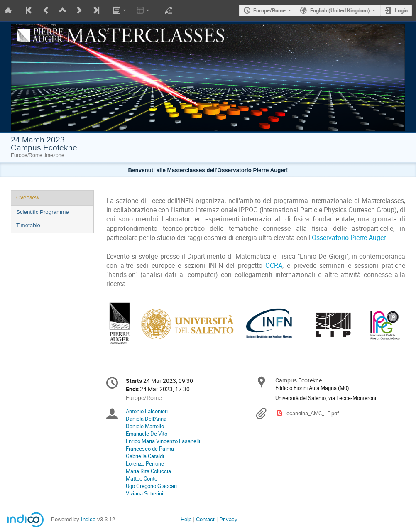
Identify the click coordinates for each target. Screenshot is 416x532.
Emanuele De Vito (147, 434)
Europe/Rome (269, 10)
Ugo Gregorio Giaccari (151, 486)
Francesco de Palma (150, 449)
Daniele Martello (145, 426)
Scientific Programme (43, 212)
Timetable (28, 225)
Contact (205, 519)
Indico (88, 519)
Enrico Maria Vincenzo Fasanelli (163, 441)
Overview (28, 197)
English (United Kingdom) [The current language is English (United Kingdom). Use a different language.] (340, 10)
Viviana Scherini (144, 493)
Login (401, 10)
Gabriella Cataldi (145, 456)
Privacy (228, 519)
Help (186, 519)
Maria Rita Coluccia (148, 471)
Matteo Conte (142, 478)
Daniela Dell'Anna (146, 419)
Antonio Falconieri (147, 411)
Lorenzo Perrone (145, 463)
